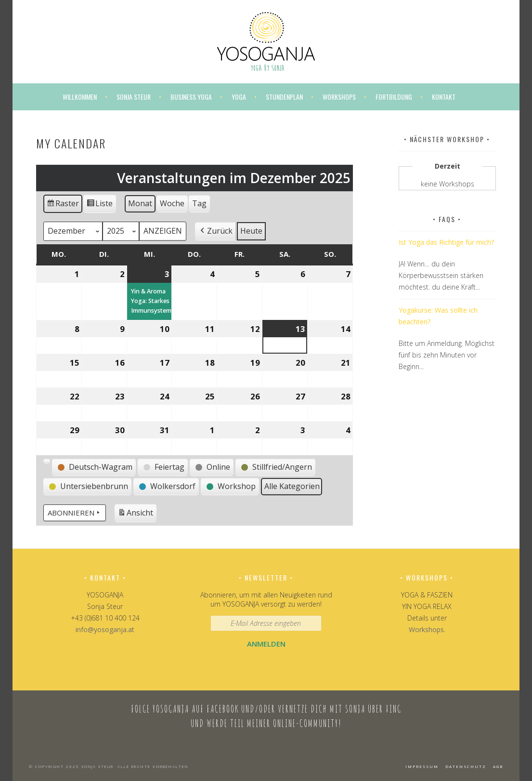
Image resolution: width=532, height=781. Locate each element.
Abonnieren (75, 513)
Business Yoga (191, 97)
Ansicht (137, 514)
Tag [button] (199, 203)
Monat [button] (140, 203)
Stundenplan (284, 97)
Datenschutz (466, 766)
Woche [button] (172, 203)
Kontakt (444, 97)
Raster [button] (63, 205)
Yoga (239, 97)
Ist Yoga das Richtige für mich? (446, 242)
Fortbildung (394, 97)
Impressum (422, 766)
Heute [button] (251, 231)
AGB (498, 766)
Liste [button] (99, 205)
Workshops (339, 97)
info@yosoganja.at (105, 629)
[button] (215, 231)
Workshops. (427, 629)
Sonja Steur (134, 97)
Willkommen (80, 97)
